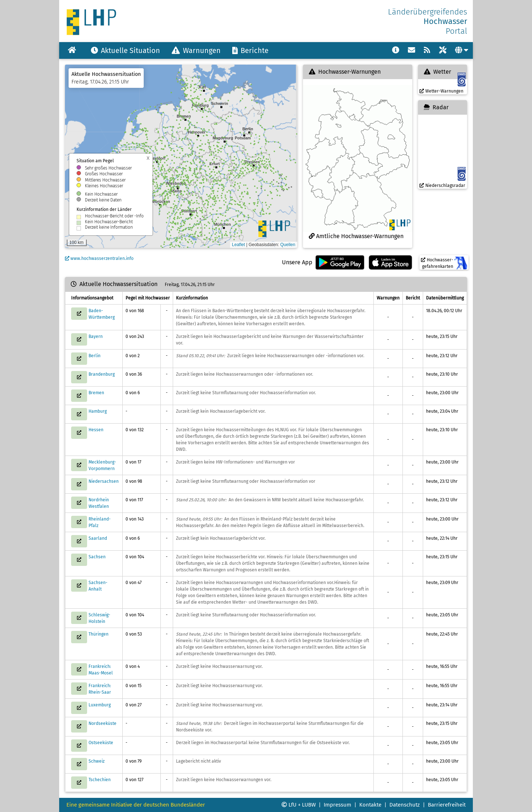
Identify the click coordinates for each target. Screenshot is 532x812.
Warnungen (196, 50)
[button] (191, 215)
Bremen (96, 393)
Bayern (96, 336)
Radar (436, 107)
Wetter (437, 72)
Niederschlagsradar (442, 185)
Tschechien (100, 780)
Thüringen (99, 634)
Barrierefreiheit (447, 805)
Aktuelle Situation (125, 50)
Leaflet (238, 245)
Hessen (96, 430)
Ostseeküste (101, 743)
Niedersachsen (104, 481)
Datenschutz (405, 805)
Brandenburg (102, 374)
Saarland (98, 538)
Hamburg (98, 411)
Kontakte (370, 805)
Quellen (288, 245)
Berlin (95, 356)
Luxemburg (100, 705)
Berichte (250, 50)
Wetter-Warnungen (441, 91)
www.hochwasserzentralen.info (99, 258)
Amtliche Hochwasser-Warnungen (356, 236)
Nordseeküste (103, 723)
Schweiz (97, 761)
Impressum (337, 805)
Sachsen (97, 557)
